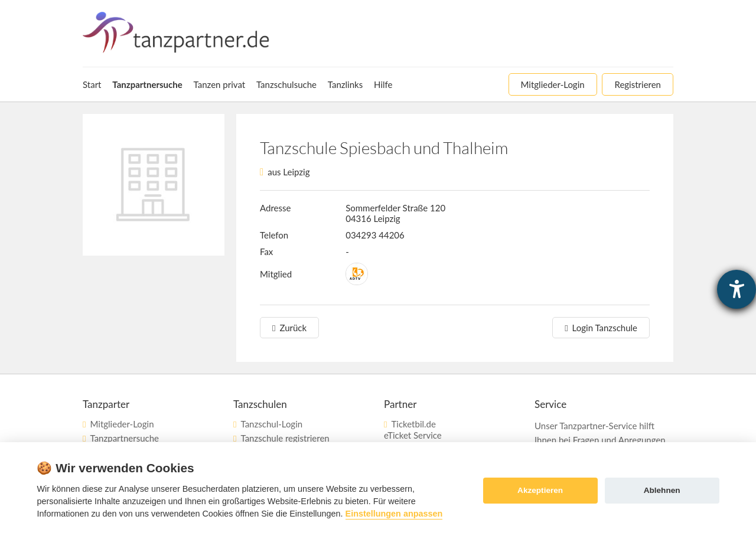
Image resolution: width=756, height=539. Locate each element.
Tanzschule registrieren (285, 438)
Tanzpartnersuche (124, 438)
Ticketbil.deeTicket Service (413, 429)
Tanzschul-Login (271, 424)
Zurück (293, 328)
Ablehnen (662, 490)
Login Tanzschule (605, 328)
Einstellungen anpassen (394, 514)
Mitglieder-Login (122, 424)
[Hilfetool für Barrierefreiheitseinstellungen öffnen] (737, 289)
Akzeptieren (540, 490)
